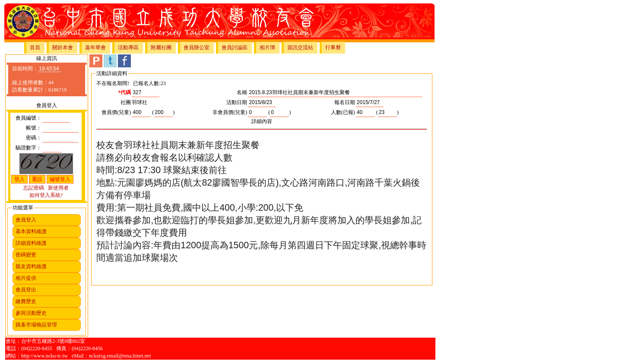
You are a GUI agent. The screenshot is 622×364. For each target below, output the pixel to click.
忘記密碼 (34, 188)
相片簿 (267, 47)
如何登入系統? (46, 195)
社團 (126, 102)
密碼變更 (26, 255)
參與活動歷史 (31, 313)
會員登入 (26, 220)
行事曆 (333, 47)
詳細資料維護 (31, 243)
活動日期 (237, 102)
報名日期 (345, 102)
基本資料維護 (31, 231)
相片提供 (26, 278)
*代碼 (124, 92)
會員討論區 (235, 47)
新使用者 (58, 188)
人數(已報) (343, 112)
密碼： (34, 138)
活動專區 (128, 47)
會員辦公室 (197, 47)
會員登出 (26, 290)
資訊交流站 (300, 47)
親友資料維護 (31, 266)
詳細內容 (262, 121)
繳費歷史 (26, 301)
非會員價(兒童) (230, 112)
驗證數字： (29, 148)
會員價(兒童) (116, 112)
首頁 (35, 47)
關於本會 (63, 47)
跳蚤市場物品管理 (36, 325)
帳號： (34, 128)
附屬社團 (161, 47)
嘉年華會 (95, 47)
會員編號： (29, 118)
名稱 (242, 92)
